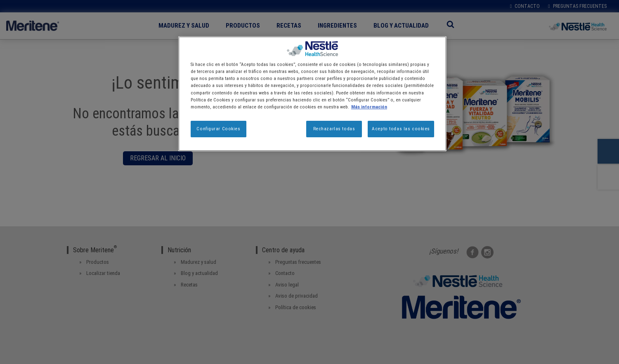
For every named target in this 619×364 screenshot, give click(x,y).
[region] (312, 94)
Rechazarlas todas (334, 129)
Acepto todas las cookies (401, 129)
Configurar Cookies (218, 129)
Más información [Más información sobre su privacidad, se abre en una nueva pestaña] (369, 107)
